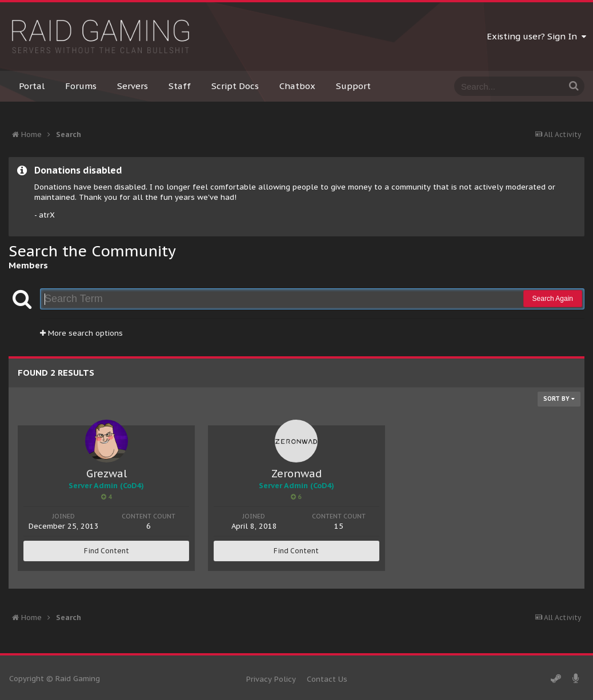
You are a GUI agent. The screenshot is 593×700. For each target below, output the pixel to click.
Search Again (553, 299)
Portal (32, 86)
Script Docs (235, 86)
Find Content (107, 551)
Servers (133, 86)
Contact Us (327, 679)
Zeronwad (296, 474)
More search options (81, 333)
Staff (180, 86)
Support (353, 86)
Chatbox (297, 86)
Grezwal (107, 474)
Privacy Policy (271, 679)
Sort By (559, 399)
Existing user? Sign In (536, 36)
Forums (81, 86)
